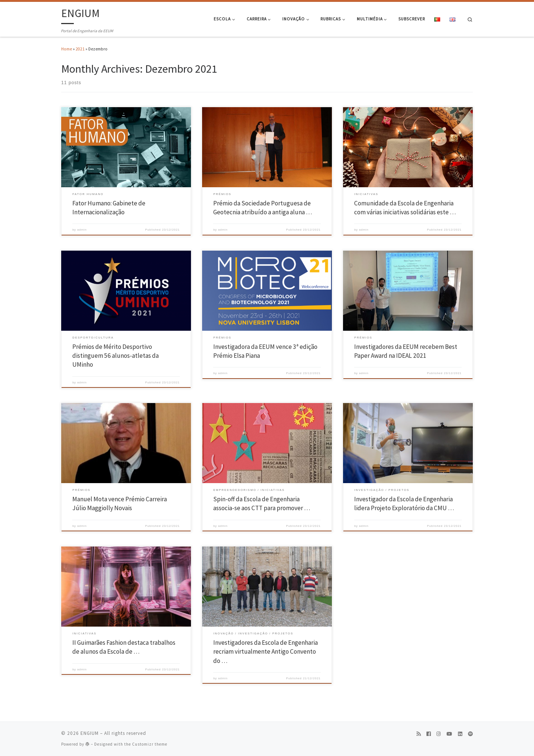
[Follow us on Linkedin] (460, 734)
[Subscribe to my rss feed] (418, 734)
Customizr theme (150, 744)
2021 (80, 49)
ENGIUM (90, 733)
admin (82, 230)
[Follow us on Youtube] (449, 734)
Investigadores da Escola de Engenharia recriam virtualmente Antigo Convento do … (266, 652)
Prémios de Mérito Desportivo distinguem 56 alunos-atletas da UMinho (116, 356)
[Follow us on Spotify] (470, 734)
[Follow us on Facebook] (428, 734)
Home (67, 49)
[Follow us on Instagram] (439, 734)
